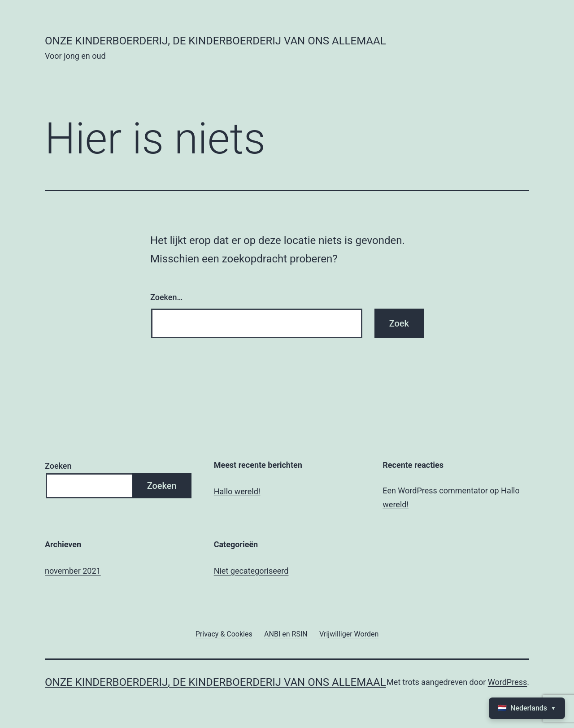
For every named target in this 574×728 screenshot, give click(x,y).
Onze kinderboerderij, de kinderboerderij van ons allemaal (215, 41)
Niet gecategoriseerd (251, 571)
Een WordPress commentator (435, 490)
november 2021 (73, 571)
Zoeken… (166, 297)
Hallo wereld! (237, 491)
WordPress (507, 682)
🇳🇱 (527, 708)
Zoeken (58, 466)
